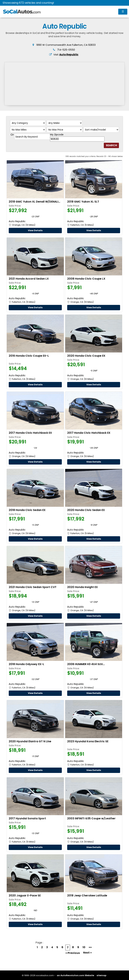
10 (84, 947)
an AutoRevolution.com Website (75, 975)
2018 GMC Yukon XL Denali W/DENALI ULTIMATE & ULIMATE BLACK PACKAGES (35, 202)
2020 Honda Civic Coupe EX (86, 356)
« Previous (73, 953)
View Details (35, 230)
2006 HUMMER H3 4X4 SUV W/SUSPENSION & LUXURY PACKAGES (92, 664)
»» (90, 947)
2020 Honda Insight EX (82, 587)
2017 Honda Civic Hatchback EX (30, 433)
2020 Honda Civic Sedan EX (86, 510)
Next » (87, 953)
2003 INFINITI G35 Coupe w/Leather (91, 818)
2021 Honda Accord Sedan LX (29, 279)
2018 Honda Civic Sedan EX (27, 510)
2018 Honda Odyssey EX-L (26, 664)
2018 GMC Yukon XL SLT (83, 202)
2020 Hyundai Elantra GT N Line (30, 741)
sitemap (101, 975)
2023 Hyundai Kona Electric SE (88, 741)
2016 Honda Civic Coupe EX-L (29, 356)
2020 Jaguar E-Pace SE (25, 895)
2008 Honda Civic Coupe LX (86, 279)
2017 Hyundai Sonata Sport (27, 818)
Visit (66, 55)
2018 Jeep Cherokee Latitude (87, 895)
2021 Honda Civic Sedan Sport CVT (33, 587)
